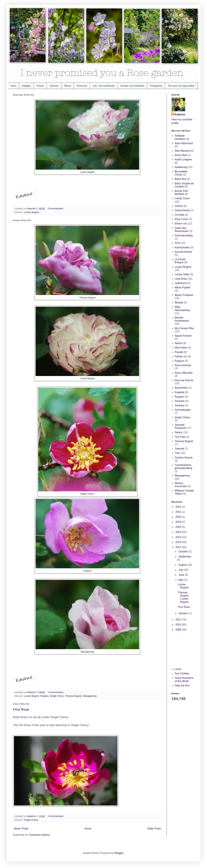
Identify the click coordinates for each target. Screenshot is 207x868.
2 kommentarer (56, 816)
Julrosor (54, 86)
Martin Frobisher (184, 295)
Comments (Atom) (39, 835)
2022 (179, 507)
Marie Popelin (183, 287)
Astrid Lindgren (183, 159)
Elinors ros (181, 223)
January (183, 613)
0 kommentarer (56, 208)
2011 (179, 620)
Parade (179, 352)
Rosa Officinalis (184, 373)
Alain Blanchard (184, 143)
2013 (179, 542)
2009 (179, 630)
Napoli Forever (183, 336)
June (182, 575)
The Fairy (180, 437)
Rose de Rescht (184, 380)
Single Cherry (57, 696)
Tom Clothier (182, 674)
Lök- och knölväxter (104, 86)
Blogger (119, 853)
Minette (179, 303)
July (181, 570)
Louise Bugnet (32, 212)
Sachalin (180, 401)
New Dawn (181, 348)
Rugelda (180, 392)
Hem (13, 86)
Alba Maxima (182, 151)
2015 (179, 532)
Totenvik (179, 449)
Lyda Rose (181, 279)
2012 (179, 547)
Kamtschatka (182, 247)
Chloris (179, 206)
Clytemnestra (182, 210)
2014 (179, 537)
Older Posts (154, 829)
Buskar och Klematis (132, 86)
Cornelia (180, 215)
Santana (180, 405)
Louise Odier (182, 274)
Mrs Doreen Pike (184, 328)
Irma (177, 243)
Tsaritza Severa (184, 458)
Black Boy (180, 179)
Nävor (68, 86)
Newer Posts (21, 829)
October (183, 552)
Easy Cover (181, 219)
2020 (179, 517)
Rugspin (179, 397)
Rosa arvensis (183, 365)
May (181, 580)
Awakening (181, 167)
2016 (179, 527)
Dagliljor (26, 86)
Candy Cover (182, 198)
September (185, 557)
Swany (179, 432)
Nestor (178, 343)
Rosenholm (181, 388)
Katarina (31, 208)
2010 (179, 625)
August (183, 565)
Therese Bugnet (73, 696)
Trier (177, 453)
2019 (179, 522)
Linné (178, 669)
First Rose (21, 709)
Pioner (40, 86)
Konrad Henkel (183, 252)
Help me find (182, 686)
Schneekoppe (183, 410)
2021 (179, 512)
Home (88, 829)
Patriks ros (181, 356)
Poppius (44, 696)
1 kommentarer (56, 692)
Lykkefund (180, 283)
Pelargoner (156, 86)
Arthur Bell (181, 155)
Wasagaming (90, 696)
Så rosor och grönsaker (181, 86)
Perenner (82, 86)
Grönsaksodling (184, 235)
